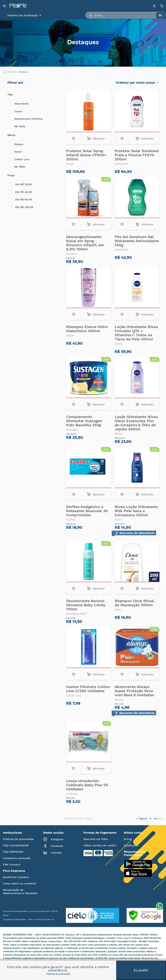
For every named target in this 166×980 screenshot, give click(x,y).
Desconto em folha (96, 839)
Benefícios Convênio (16, 877)
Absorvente (18, 104)
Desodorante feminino (25, 119)
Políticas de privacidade (18, 839)
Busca (23, 72)
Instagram (53, 839)
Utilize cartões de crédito (100, 845)
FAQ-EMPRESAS (13, 852)
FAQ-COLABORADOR (16, 845)
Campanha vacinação (17, 858)
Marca (11, 135)
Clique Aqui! (123, 938)
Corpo (15, 111)
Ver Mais (20, 126)
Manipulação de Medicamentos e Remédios (20, 892)
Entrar (128, 839)
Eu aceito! (141, 970)
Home (9, 72)
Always (15, 144)
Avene (15, 152)
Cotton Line (18, 159)
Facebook (53, 846)
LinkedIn (53, 853)
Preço (11, 175)
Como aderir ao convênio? (20, 883)
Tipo (10, 94)
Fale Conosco (11, 864)
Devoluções (131, 845)
